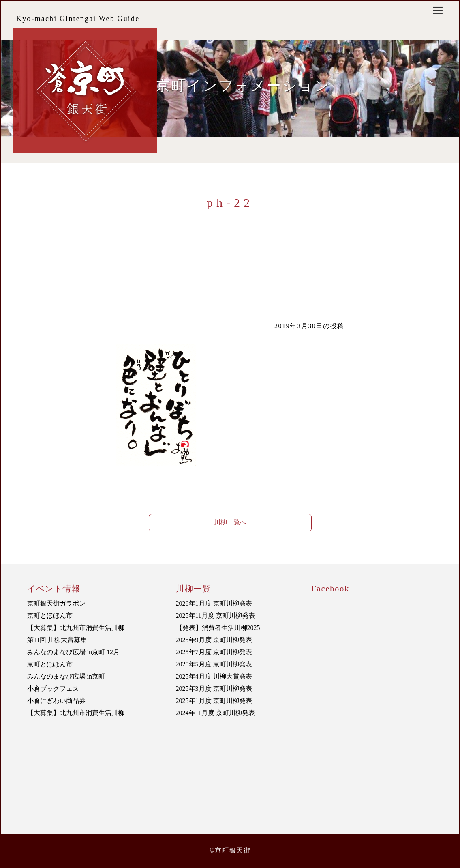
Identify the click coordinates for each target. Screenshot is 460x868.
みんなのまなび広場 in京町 (66, 676)
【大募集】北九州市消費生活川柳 (76, 628)
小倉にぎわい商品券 (56, 701)
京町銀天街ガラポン (56, 603)
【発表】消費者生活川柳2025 (218, 628)
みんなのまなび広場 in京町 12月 (73, 652)
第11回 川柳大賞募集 (57, 640)
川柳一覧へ (230, 522)
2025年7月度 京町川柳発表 (214, 652)
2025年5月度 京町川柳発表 (214, 664)
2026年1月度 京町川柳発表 (214, 603)
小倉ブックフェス (53, 689)
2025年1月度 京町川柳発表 (214, 701)
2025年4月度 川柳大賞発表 (214, 676)
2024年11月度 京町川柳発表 (215, 713)
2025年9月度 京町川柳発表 (214, 640)
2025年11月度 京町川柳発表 (215, 616)
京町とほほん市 (50, 616)
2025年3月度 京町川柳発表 (214, 689)
